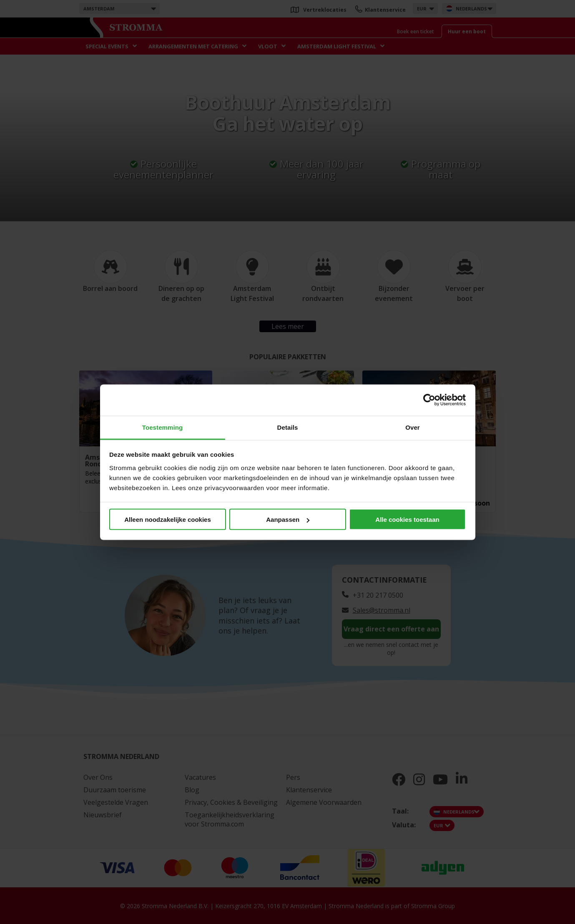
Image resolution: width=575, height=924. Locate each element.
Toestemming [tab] (163, 427)
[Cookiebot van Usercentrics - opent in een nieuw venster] (429, 400)
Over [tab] (413, 427)
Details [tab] (288, 427)
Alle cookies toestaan (407, 520)
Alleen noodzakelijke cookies (168, 520)
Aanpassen (288, 520)
